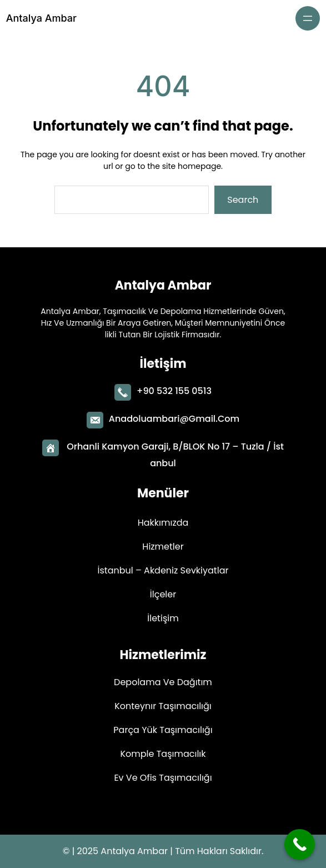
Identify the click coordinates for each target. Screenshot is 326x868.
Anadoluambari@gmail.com (174, 416)
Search (243, 200)
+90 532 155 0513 (174, 389)
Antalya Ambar (41, 18)
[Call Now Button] (300, 844)
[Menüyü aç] (308, 18)
